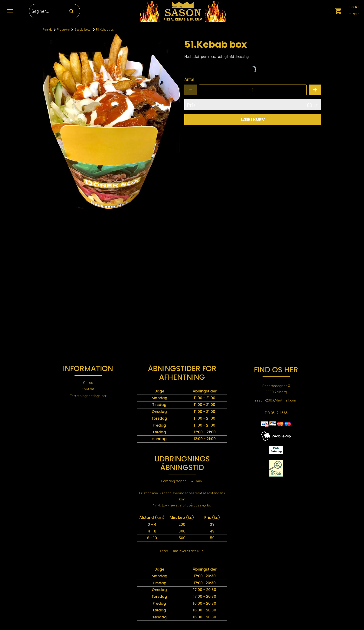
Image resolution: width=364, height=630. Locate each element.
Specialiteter (83, 30)
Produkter (63, 30)
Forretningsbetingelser (88, 396)
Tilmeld (354, 14)
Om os (88, 382)
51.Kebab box (105, 30)
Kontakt (88, 389)
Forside (48, 30)
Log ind (354, 7)
